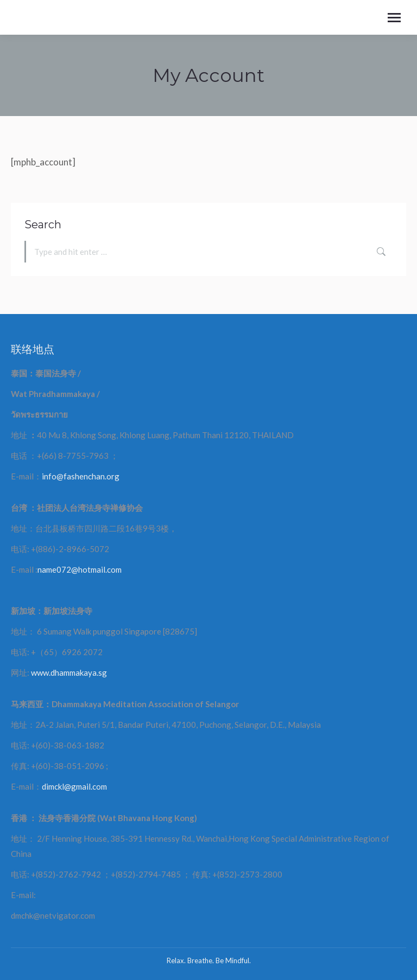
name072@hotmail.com (80, 569)
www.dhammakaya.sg (69, 672)
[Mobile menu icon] (394, 18)
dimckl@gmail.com (74, 786)
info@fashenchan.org (81, 476)
